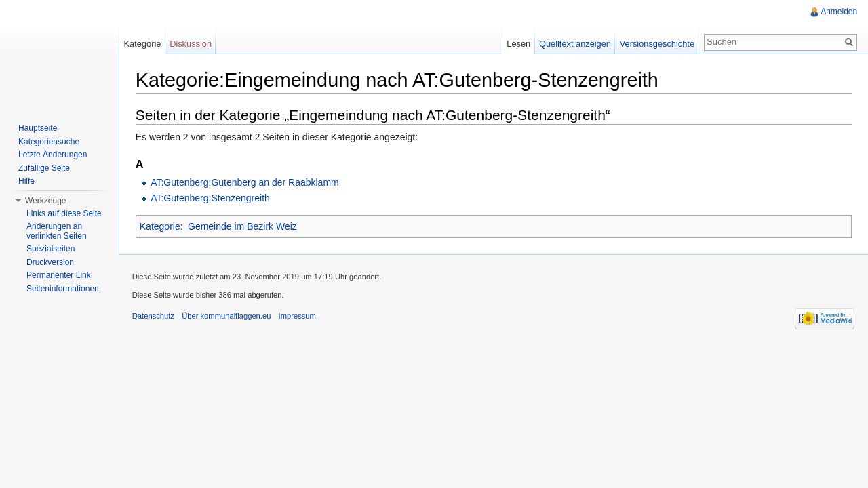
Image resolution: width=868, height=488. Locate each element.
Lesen (518, 44)
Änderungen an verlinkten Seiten (57, 231)
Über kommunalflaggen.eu (227, 317)
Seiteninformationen (63, 289)
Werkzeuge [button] (45, 201)
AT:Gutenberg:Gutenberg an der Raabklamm (245, 183)
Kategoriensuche (49, 142)
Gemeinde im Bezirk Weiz (243, 226)
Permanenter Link (59, 275)
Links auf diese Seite (64, 213)
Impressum (298, 317)
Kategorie (161, 226)
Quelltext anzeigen (575, 44)
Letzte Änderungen (53, 155)
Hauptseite (38, 128)
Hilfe (26, 181)
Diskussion (191, 44)
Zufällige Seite (44, 168)
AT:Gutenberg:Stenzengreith (211, 198)
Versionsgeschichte (656, 44)
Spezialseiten (51, 249)
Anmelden (839, 12)
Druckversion (50, 262)
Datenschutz (154, 317)
